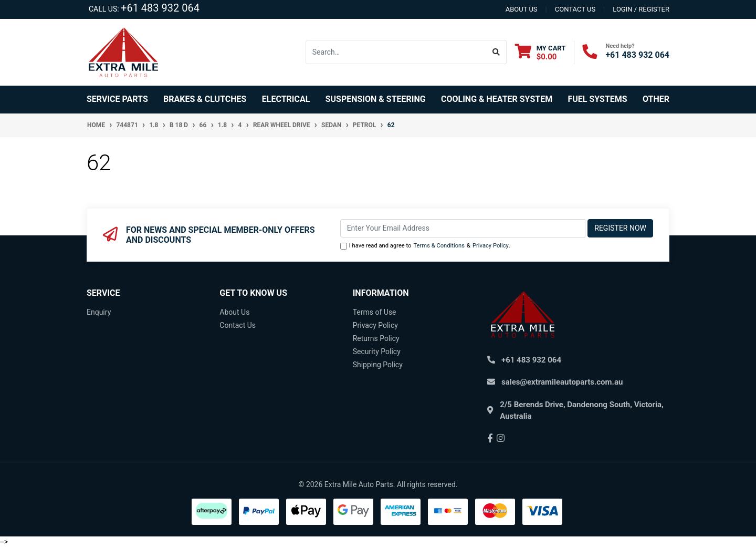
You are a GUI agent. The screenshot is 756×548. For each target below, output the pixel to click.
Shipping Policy (378, 365)
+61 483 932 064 (160, 8)
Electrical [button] (286, 99)
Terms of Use (375, 312)
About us (522, 9)
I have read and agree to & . (425, 246)
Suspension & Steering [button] (376, 99)
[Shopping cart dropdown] (540, 52)
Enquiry (99, 312)
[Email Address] (463, 228)
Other (656, 99)
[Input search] (396, 52)
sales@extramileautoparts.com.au (562, 382)
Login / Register (641, 9)
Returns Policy (376, 338)
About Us (234, 312)
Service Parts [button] (117, 99)
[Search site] (496, 52)
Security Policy (377, 351)
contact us (575, 9)
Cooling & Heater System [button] (497, 99)
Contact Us (238, 325)
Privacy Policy (491, 246)
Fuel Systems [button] (597, 99)
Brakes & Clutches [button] (205, 99)
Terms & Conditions (439, 246)
